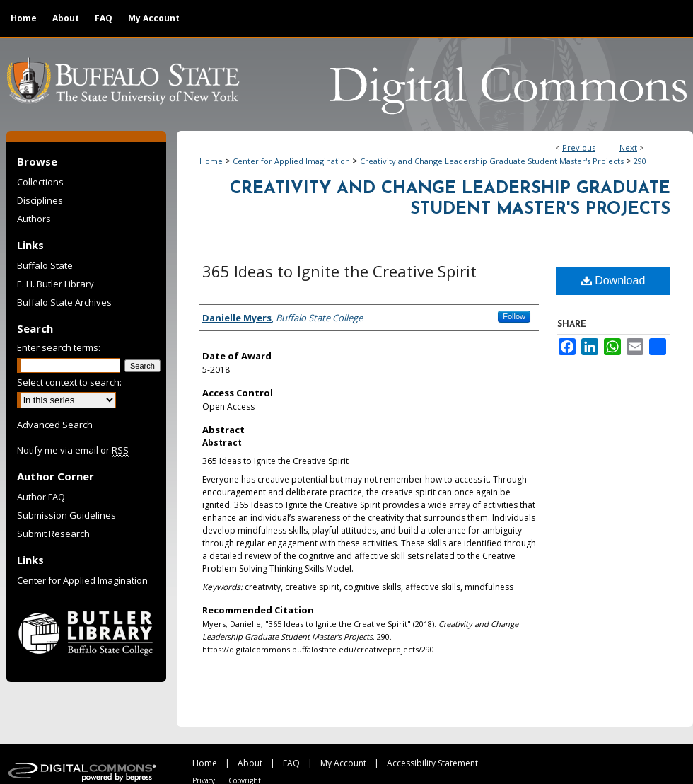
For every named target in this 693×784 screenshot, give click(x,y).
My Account (343, 763)
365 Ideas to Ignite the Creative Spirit (339, 271)
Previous (579, 148)
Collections (40, 182)
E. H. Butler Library (56, 284)
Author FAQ (41, 497)
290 (640, 161)
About (250, 763)
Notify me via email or (73, 450)
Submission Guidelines (66, 515)
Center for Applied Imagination (291, 161)
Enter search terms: (59, 347)
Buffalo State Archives (64, 302)
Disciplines (40, 200)
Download (613, 281)
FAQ (291, 763)
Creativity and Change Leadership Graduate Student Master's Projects (492, 161)
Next (628, 148)
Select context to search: (69, 382)
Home (211, 161)
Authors (34, 219)
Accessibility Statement (432, 763)
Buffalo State (45, 265)
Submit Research (53, 534)
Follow (514, 316)
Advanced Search (55, 425)
